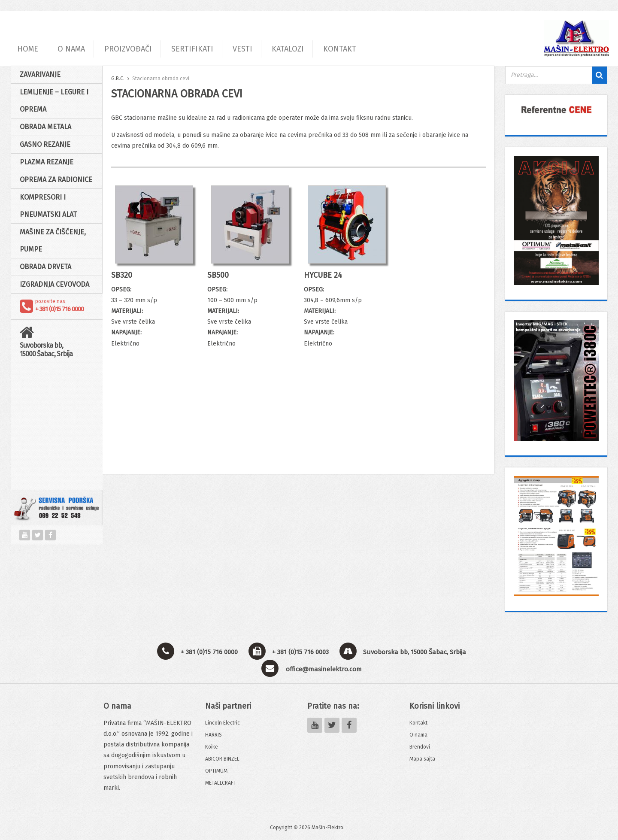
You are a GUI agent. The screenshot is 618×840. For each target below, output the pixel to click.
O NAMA (71, 49)
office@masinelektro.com (324, 669)
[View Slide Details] (556, 110)
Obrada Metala (45, 127)
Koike (212, 747)
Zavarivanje (40, 74)
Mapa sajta (422, 759)
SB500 (218, 275)
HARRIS (214, 735)
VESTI (242, 49)
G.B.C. (118, 79)
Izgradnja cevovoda (55, 284)
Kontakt (418, 723)
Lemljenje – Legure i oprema (54, 101)
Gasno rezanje (45, 144)
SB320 (122, 275)
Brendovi (420, 747)
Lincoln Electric (223, 723)
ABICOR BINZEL (222, 759)
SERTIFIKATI (192, 49)
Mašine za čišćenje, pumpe (53, 241)
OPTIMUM (216, 771)
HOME (28, 49)
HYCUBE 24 (323, 275)
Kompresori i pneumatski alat (48, 206)
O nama (418, 735)
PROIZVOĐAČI (128, 49)
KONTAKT (340, 49)
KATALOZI (288, 49)
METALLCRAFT (221, 783)
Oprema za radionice (56, 180)
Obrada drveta (45, 267)
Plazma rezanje (47, 162)
